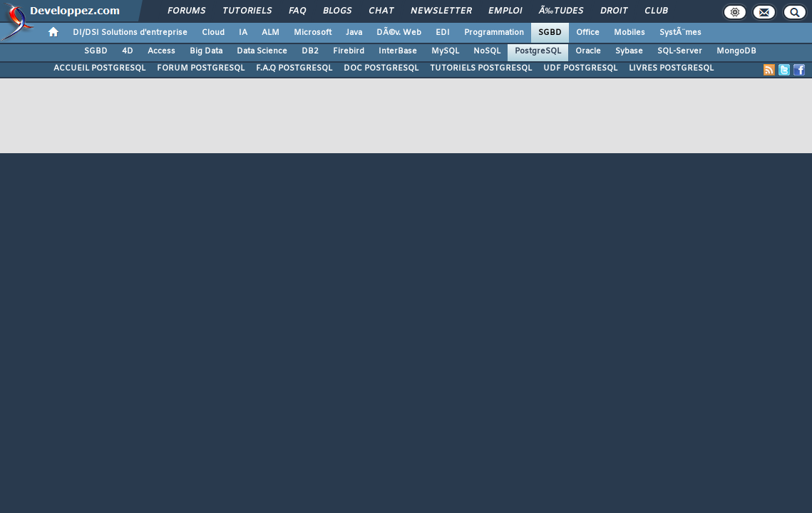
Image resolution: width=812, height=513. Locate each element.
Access (161, 51)
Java (354, 33)
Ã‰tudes (561, 11)
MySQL (445, 51)
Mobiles (629, 33)
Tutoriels (247, 11)
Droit (614, 11)
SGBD (550, 33)
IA (243, 33)
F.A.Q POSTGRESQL (294, 68)
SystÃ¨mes (680, 33)
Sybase (629, 51)
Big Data (206, 51)
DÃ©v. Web (399, 33)
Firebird (349, 51)
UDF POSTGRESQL (580, 68)
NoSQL (487, 51)
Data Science (262, 51)
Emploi (505, 11)
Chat (381, 11)
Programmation (494, 33)
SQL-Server (680, 51)
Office (588, 33)
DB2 (310, 51)
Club (656, 11)
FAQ (297, 11)
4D (128, 51)
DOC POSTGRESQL (381, 68)
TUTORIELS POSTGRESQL (481, 68)
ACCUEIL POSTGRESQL (99, 68)
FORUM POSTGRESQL (201, 68)
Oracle (588, 51)
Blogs (337, 11)
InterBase (398, 51)
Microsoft (313, 33)
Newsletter (441, 11)
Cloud (213, 33)
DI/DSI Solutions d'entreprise (130, 33)
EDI (443, 33)
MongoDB (736, 51)
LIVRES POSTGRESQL (671, 68)
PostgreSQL (538, 51)
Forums (186, 11)
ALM (271, 33)
